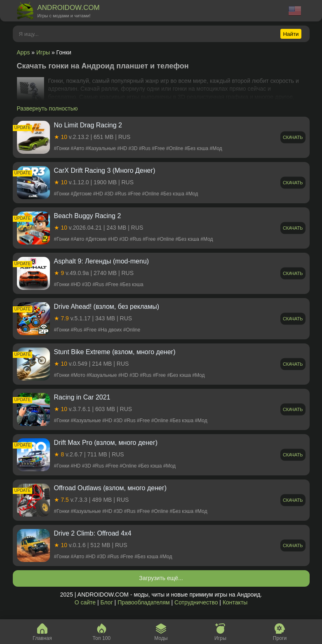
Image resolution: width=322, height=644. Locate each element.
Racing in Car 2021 (82, 397)
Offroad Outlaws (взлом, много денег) (110, 488)
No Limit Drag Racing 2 (88, 125)
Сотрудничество (196, 602)
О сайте (85, 602)
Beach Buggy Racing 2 (88, 216)
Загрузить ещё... (161, 578)
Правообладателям (143, 602)
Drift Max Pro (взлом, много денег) (106, 443)
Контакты (235, 602)
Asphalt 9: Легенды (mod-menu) (102, 261)
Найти (291, 34)
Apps (24, 52)
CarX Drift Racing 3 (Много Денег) (105, 170)
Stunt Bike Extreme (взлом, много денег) (115, 352)
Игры (43, 52)
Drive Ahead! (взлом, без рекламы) (107, 307)
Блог (106, 602)
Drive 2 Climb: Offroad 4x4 (93, 533)
